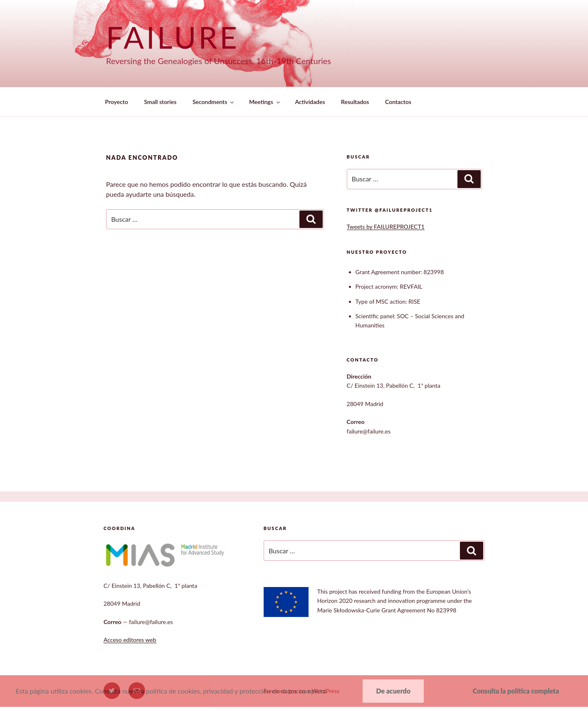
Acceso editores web (130, 640)
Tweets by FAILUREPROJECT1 (386, 227)
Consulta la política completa (516, 691)
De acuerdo (393, 691)
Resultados (355, 102)
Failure (173, 37)
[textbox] (419, 297)
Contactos (398, 102)
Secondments (214, 102)
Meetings (265, 102)
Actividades (310, 102)
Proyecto (117, 102)
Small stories (161, 102)
